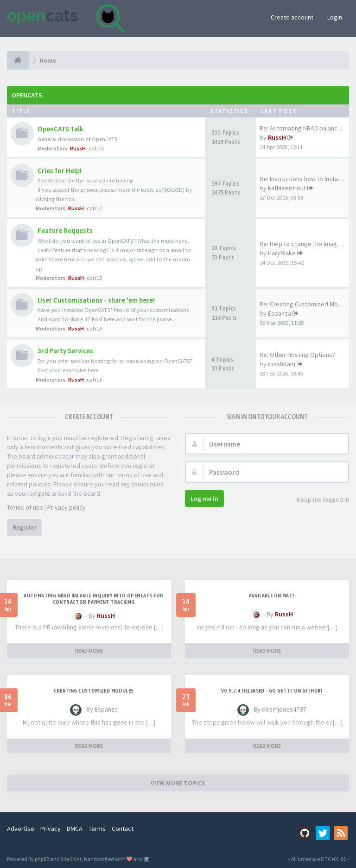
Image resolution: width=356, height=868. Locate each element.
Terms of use (25, 507)
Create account (292, 17)
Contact (123, 829)
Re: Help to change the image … (304, 244)
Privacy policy (67, 507)
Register (25, 527)
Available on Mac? (272, 596)
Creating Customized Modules (94, 691)
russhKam (282, 364)
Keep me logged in (318, 500)
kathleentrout (287, 188)
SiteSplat (71, 859)
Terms (97, 829)
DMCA (75, 829)
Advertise (21, 829)
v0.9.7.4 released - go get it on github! (272, 691)
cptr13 (96, 148)
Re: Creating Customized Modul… (306, 304)
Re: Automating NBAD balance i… (305, 128)
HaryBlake (282, 253)
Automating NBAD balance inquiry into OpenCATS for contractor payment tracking (94, 599)
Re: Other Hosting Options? (297, 355)
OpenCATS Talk (60, 129)
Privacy (51, 829)
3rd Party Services (65, 351)
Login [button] (335, 17)
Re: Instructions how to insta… (302, 179)
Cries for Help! (60, 171)
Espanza (280, 313)
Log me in (204, 499)
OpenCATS (27, 95)
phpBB (42, 859)
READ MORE (89, 651)
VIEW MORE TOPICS (178, 783)
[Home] (18, 60)
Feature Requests (65, 230)
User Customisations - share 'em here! (96, 300)
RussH (78, 148)
